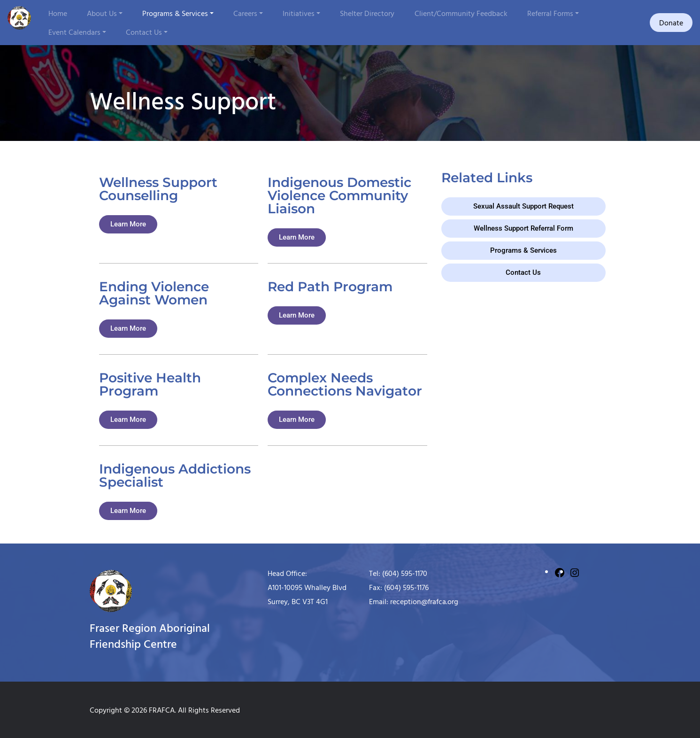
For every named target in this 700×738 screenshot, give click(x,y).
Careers (245, 13)
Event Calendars (74, 32)
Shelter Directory (367, 13)
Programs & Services (175, 13)
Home (58, 13)
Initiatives (299, 13)
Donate (671, 23)
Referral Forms (550, 13)
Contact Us (144, 32)
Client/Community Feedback (461, 13)
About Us (102, 13)
